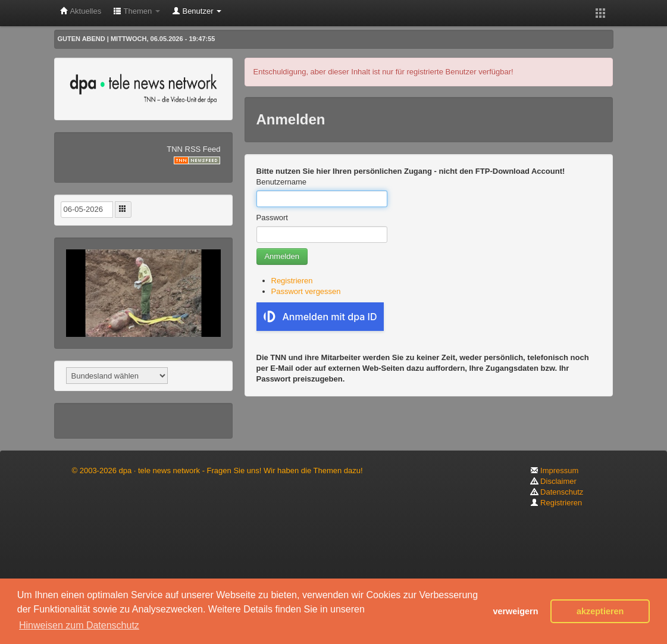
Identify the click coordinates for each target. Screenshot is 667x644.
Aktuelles (81, 11)
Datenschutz (557, 492)
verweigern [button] (515, 611)
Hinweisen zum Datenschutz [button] (79, 625)
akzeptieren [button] (600, 611)
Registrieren (292, 281)
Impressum (555, 471)
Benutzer (197, 11)
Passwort (272, 218)
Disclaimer (553, 481)
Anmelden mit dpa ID (320, 317)
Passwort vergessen (306, 291)
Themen (137, 11)
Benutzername (282, 182)
